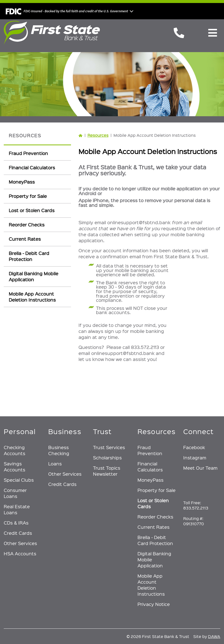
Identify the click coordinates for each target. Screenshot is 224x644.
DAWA (214, 636)
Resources (98, 135)
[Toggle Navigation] (213, 33)
